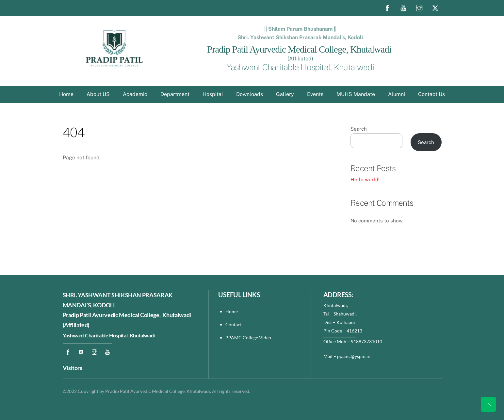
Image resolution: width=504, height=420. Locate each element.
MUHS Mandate (356, 94)
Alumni (397, 94)
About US (98, 94)
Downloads (250, 94)
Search (359, 129)
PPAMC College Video (248, 338)
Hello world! (365, 179)
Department (175, 94)
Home (66, 94)
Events (315, 94)
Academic (135, 94)
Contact (234, 324)
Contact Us (431, 94)
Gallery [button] (285, 94)
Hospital (213, 94)
